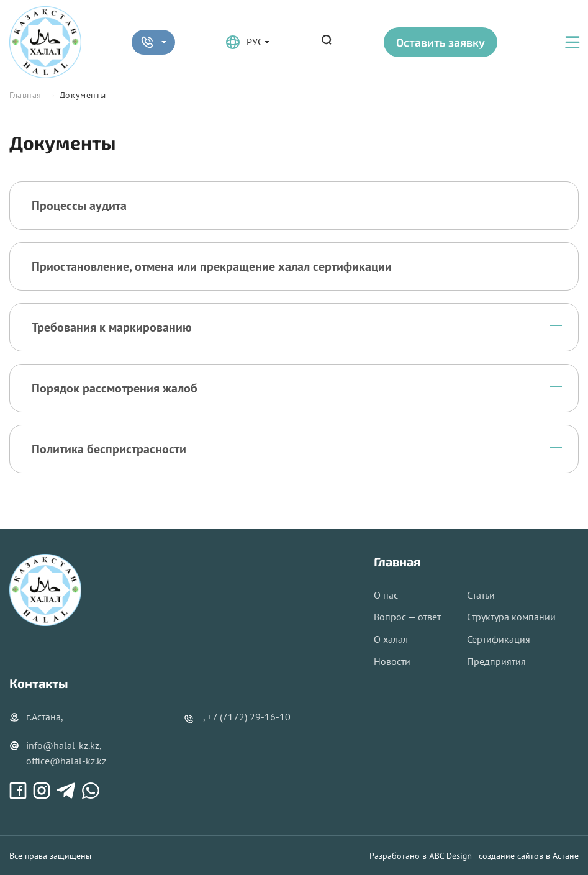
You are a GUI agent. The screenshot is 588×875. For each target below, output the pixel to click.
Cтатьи (481, 595)
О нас (386, 595)
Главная (25, 95)
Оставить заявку (441, 42)
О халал (391, 639)
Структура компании (511, 617)
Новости (392, 661)
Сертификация (499, 639)
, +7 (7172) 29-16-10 (247, 717)
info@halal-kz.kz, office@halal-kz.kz (58, 753)
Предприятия (496, 661)
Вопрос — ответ (407, 617)
